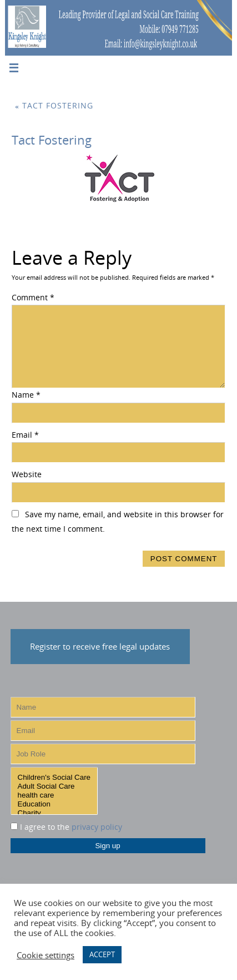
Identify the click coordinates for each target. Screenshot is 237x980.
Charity (54, 813)
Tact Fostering (54, 106)
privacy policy (97, 827)
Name (26, 395)
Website (27, 474)
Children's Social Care (54, 778)
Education (54, 804)
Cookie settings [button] (46, 955)
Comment (33, 298)
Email (25, 435)
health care (54, 795)
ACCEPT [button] (102, 954)
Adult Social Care (54, 786)
